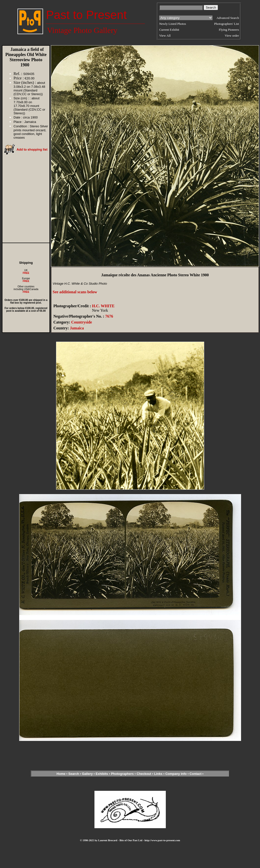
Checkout (144, 774)
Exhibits (102, 774)
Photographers (122, 774)
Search (74, 774)
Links (158, 774)
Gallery (87, 774)
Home (61, 774)
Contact (196, 774)
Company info (176, 774)
